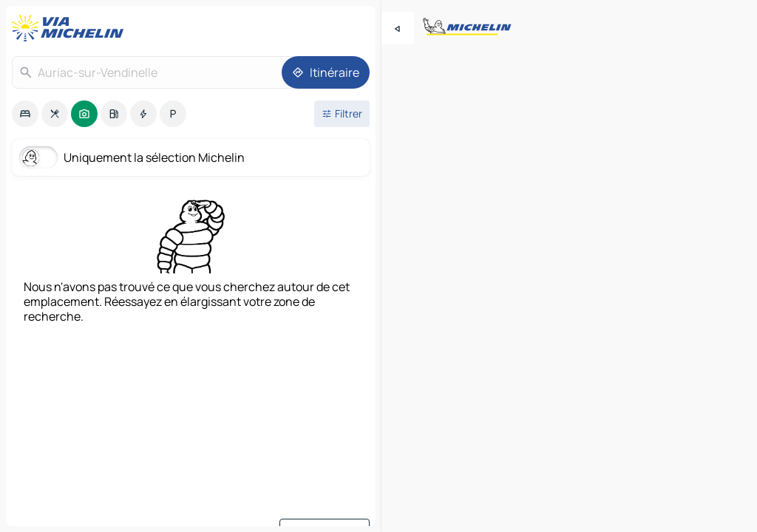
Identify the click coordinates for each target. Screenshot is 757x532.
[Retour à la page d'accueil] (71, 28)
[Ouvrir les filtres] (342, 114)
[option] (25, 114)
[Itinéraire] (326, 72)
